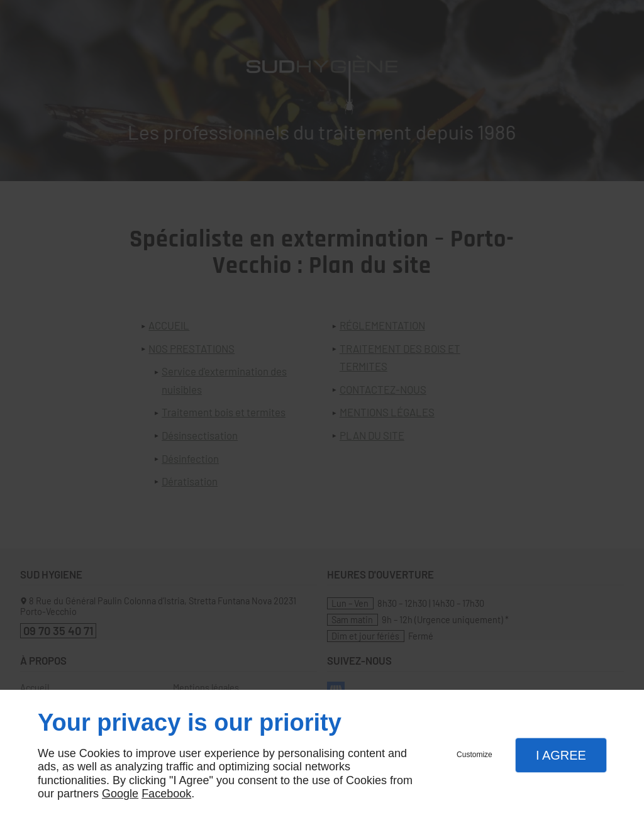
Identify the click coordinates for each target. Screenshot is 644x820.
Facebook (166, 794)
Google (120, 794)
